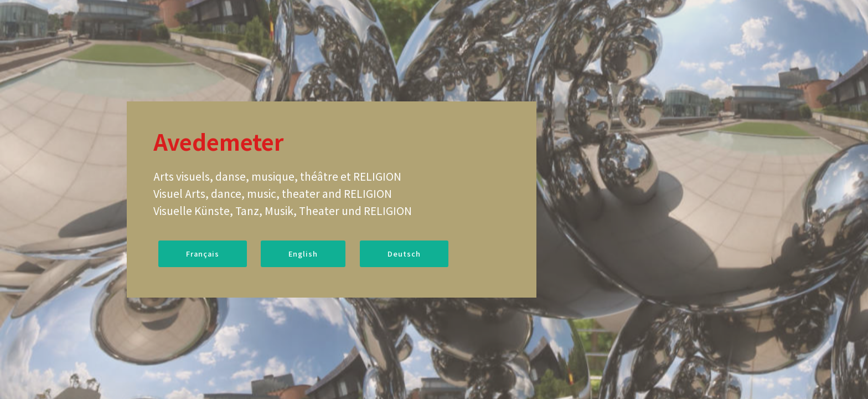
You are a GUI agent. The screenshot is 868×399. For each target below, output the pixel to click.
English (303, 254)
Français (203, 254)
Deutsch (404, 254)
